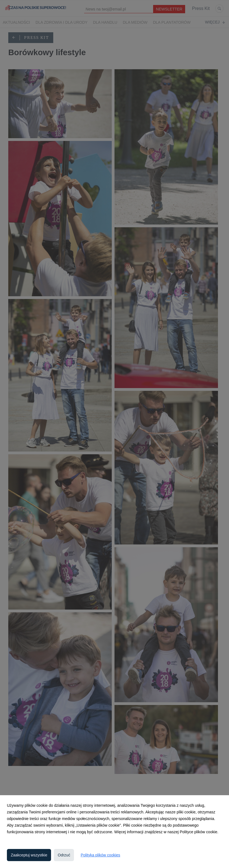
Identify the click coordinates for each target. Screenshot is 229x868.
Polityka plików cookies (100, 855)
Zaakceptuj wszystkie (29, 855)
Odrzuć (64, 855)
